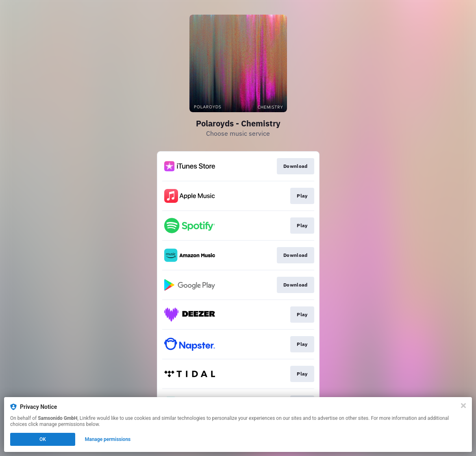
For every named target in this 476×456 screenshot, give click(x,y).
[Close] (463, 406)
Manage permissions (108, 439)
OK (43, 439)
